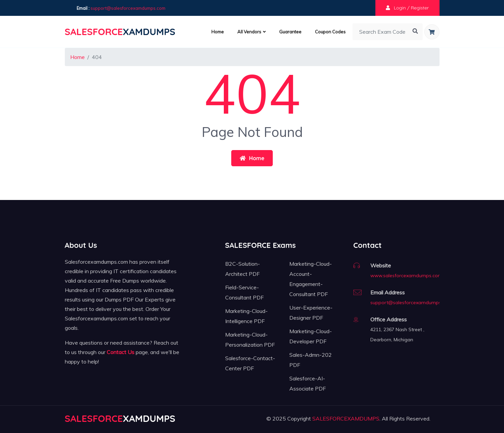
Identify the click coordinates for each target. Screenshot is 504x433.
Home (218, 32)
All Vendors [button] (251, 32)
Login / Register (407, 8)
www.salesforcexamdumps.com (406, 276)
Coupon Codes (330, 32)
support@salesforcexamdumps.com (128, 8)
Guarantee (290, 32)
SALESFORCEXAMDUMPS (346, 418)
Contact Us (121, 352)
